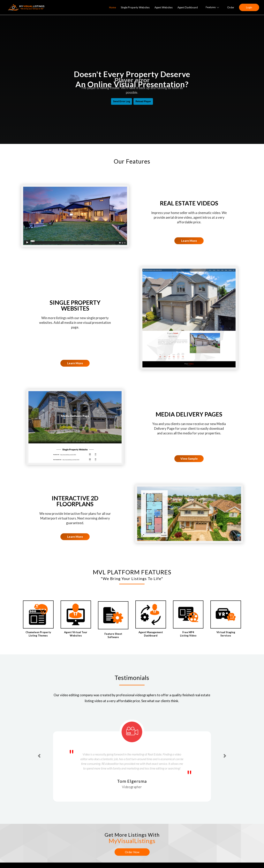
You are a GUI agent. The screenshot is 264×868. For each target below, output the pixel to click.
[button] (39, 756)
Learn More (189, 241)
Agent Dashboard (188, 7)
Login (249, 7)
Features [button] (212, 7)
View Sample (189, 459)
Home (113, 7)
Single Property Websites (135, 7)
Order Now (132, 852)
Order (231, 7)
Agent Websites (164, 7)
